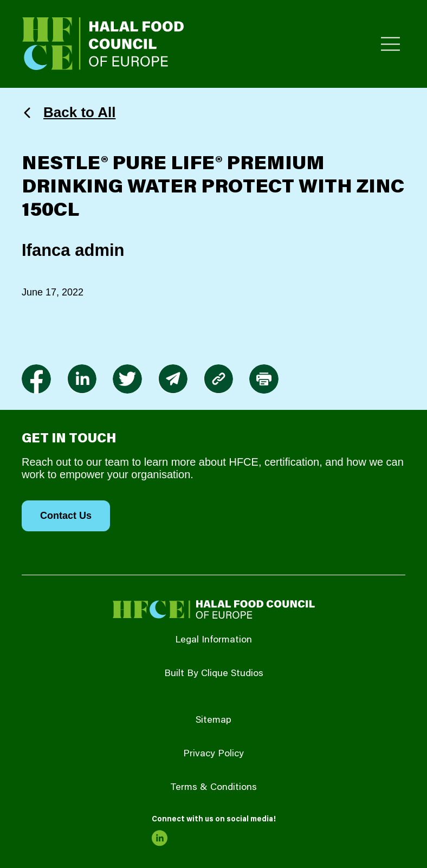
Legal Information (214, 640)
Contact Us (66, 516)
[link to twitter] (127, 379)
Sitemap (214, 721)
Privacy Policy (214, 754)
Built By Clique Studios (214, 674)
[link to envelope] (173, 379)
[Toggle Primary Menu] (390, 44)
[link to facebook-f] (36, 379)
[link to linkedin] (82, 379)
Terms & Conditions (214, 788)
